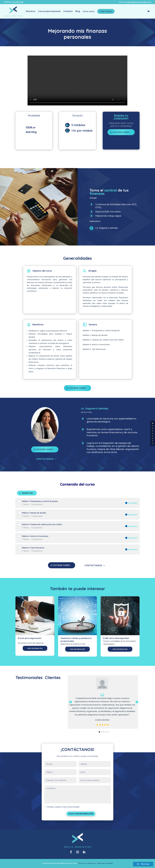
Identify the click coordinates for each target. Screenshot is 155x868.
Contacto (68, 11)
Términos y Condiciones (87, 863)
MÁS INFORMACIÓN (35, 648)
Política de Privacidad (105, 863)
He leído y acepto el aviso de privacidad (62, 807)
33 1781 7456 (18, 2)
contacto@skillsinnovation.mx (138, 2)
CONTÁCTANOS (45, 459)
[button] (137, 702)
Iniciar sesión (89, 11)
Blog (78, 11)
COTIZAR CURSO (77, 388)
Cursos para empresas (49, 11)
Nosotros (31, 11)
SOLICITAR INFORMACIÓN (81, 814)
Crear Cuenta (106, 11)
